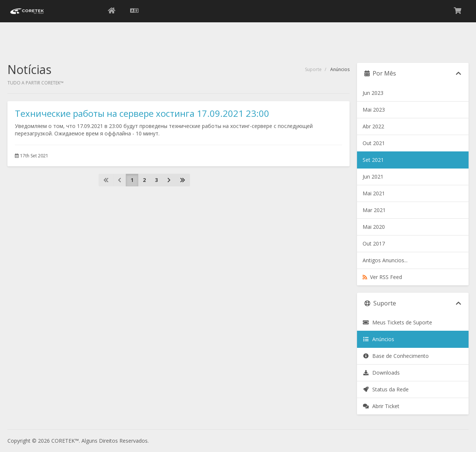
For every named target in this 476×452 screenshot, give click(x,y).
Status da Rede (386, 389)
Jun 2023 (373, 93)
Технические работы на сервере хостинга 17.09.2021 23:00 (142, 113)
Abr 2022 (373, 126)
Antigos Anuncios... (385, 260)
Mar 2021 (374, 210)
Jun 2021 (373, 177)
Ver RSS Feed (382, 277)
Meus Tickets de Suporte (397, 322)
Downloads (381, 373)
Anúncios (378, 339)
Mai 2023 (374, 110)
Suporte (313, 69)
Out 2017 (374, 243)
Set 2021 (373, 160)
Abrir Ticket (381, 406)
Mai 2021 (374, 193)
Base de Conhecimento (396, 356)
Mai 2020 (374, 227)
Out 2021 (374, 143)
